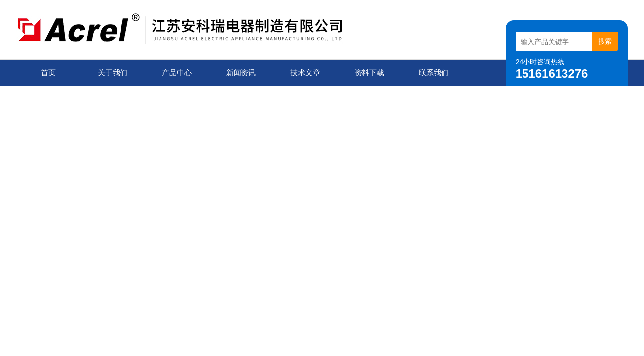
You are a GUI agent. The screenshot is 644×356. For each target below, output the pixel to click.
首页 (48, 72)
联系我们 (434, 72)
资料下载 (369, 72)
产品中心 (177, 72)
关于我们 (113, 72)
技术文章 (305, 72)
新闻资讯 (241, 72)
